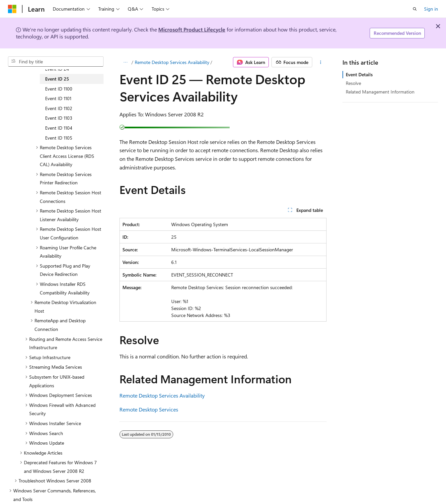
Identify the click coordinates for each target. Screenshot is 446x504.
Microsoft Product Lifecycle (192, 29)
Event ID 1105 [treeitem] (59, 138)
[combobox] (56, 62)
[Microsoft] (12, 9)
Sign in (431, 9)
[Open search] (415, 9)
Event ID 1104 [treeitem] (59, 128)
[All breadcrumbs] (125, 62)
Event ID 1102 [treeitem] (59, 108)
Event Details (359, 74)
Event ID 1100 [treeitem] (59, 89)
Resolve (353, 83)
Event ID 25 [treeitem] (57, 79)
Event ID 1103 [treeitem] (59, 118)
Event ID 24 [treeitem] (57, 69)
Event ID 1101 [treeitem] (58, 98)
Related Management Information (380, 92)
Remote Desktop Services (149, 409)
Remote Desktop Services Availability (172, 62)
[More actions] (321, 62)
